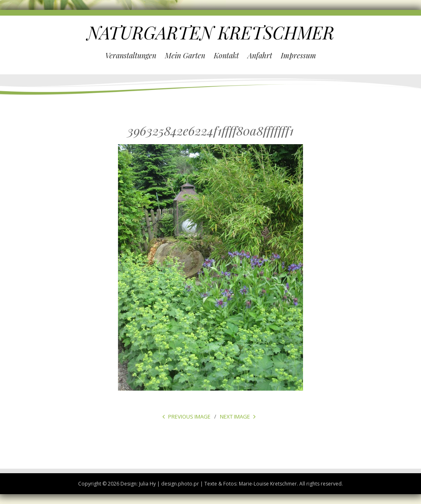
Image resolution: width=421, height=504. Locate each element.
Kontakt (226, 55)
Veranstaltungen (131, 55)
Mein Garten (185, 55)
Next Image (235, 417)
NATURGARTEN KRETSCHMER (211, 32)
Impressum (298, 55)
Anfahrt (260, 55)
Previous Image (189, 417)
